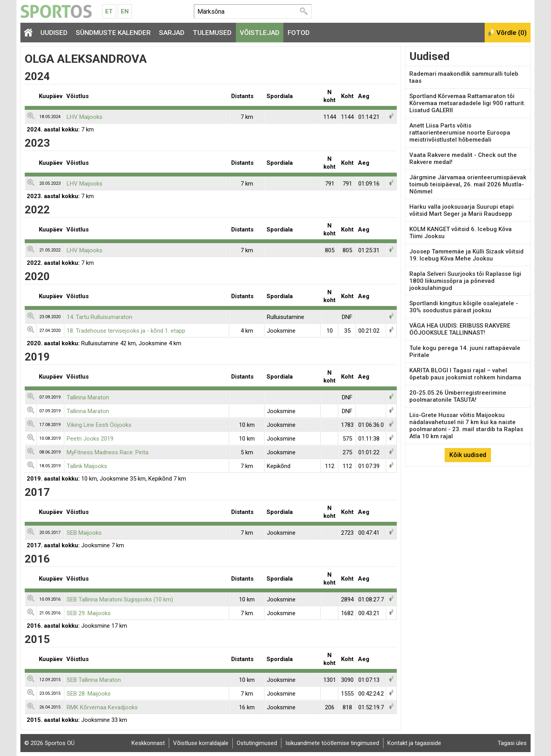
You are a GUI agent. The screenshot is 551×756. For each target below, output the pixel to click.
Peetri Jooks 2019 (90, 439)
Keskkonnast (148, 743)
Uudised (54, 33)
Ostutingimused (257, 743)
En (125, 11)
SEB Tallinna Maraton (94, 680)
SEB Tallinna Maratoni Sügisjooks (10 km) (120, 599)
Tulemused (212, 33)
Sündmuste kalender (113, 33)
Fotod (299, 33)
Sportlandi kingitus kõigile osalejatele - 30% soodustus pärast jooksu (464, 307)
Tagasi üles (512, 743)
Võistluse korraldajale (201, 743)
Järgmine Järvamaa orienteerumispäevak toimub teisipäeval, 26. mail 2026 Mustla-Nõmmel (468, 184)
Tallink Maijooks (87, 466)
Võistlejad (260, 33)
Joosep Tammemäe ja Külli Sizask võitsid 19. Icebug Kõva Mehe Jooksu (466, 255)
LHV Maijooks (85, 117)
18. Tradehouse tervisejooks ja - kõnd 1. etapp (126, 331)
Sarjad (172, 33)
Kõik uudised (468, 455)
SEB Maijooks (84, 533)
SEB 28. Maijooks (89, 694)
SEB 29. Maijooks (89, 613)
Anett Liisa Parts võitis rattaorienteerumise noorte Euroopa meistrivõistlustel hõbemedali (460, 133)
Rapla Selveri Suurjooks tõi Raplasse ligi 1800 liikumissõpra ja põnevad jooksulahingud (465, 281)
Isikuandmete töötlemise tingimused (332, 743)
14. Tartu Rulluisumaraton (99, 317)
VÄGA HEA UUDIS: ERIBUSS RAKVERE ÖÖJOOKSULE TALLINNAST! (460, 329)
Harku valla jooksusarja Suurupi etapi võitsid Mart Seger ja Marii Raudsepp (462, 210)
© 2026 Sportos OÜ (49, 743)
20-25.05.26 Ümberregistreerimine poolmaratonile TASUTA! (458, 396)
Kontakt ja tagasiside (414, 743)
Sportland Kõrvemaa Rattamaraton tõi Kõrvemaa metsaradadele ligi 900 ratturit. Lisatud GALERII (467, 103)
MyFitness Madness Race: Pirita (108, 452)
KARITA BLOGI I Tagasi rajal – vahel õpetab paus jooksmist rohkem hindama (465, 374)
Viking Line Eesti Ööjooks (99, 425)
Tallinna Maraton (88, 397)
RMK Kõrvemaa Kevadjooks (102, 707)
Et (109, 11)
